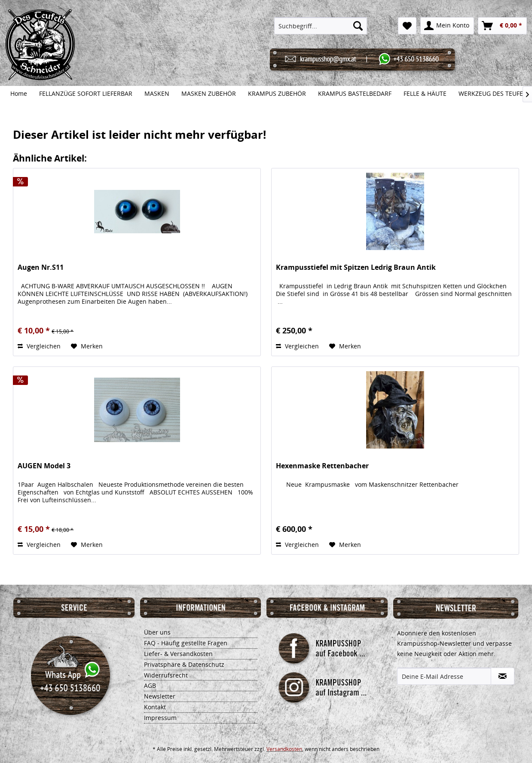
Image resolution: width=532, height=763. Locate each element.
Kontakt (155, 707)
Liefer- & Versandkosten (178, 654)
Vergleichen (39, 346)
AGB (150, 685)
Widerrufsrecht (166, 675)
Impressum (160, 718)
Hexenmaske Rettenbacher (322, 466)
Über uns (157, 632)
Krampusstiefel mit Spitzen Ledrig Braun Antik (356, 267)
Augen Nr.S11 (41, 267)
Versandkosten (284, 749)
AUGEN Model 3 (44, 466)
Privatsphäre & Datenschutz (184, 664)
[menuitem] (321, 26)
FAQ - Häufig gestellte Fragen (186, 643)
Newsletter (160, 696)
